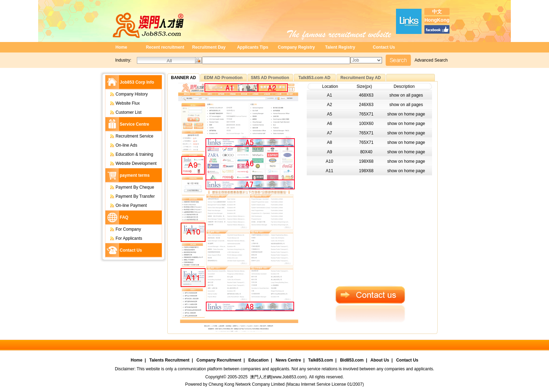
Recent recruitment (165, 47)
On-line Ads (120, 145)
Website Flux (121, 103)
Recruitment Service (128, 136)
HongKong (437, 20)
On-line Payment (125, 205)
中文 (437, 12)
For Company (122, 229)
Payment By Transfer (129, 196)
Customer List (122, 112)
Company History (125, 94)
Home (121, 47)
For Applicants (123, 238)
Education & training (128, 154)
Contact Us (384, 47)
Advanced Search (431, 60)
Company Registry (296, 47)
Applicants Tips (253, 47)
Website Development (130, 163)
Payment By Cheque (128, 187)
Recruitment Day (209, 47)
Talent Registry (340, 47)
